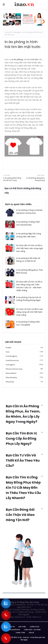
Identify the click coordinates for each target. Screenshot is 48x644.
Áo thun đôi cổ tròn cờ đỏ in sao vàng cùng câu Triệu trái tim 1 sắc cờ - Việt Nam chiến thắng (29, 286)
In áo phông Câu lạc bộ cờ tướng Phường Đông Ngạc (29, 299)
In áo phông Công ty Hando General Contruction (29, 212)
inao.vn (12, 627)
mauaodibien (24, 373)
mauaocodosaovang (24, 369)
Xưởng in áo (35, 627)
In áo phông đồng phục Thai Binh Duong (29, 271)
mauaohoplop (24, 377)
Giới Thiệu (22, 627)
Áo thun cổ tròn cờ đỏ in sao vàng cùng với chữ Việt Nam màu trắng (30, 312)
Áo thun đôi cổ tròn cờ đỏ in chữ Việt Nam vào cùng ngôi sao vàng (30, 248)
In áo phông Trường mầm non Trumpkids (28, 323)
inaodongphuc (24, 356)
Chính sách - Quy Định (32, 630)
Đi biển (24, 348)
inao (24, 352)
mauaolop (24, 382)
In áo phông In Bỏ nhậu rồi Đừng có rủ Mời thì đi (28, 260)
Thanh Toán (20, 633)
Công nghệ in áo (14, 630)
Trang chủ (8, 32)
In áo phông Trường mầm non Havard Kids (28, 223)
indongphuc (17, 32)
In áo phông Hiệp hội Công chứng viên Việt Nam (29, 235)
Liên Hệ (31, 633)
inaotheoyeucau (24, 360)
